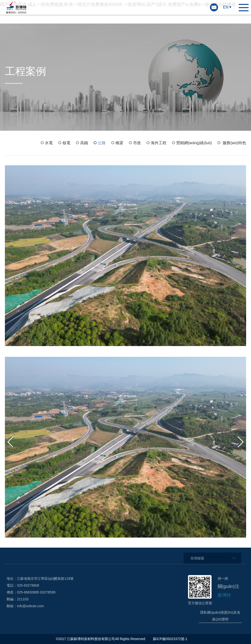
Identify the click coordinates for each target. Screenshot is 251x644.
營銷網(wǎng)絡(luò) (194, 143)
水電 (49, 143)
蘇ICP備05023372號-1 (171, 639)
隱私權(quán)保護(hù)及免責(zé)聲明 (220, 616)
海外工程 (159, 143)
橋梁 (119, 143)
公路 (102, 143)
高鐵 (84, 143)
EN (226, 7)
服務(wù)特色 (234, 143)
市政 (137, 143)
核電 (66, 143)
